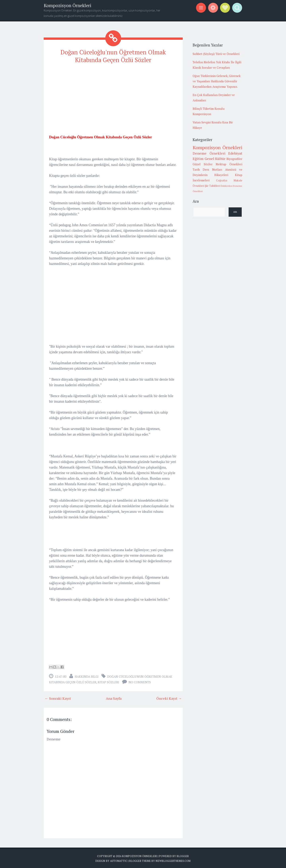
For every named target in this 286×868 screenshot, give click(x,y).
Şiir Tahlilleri (212, 186)
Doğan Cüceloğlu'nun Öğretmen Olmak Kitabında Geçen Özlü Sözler (113, 56)
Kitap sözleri (108, 681)
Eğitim (198, 159)
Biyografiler (234, 159)
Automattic (119, 860)
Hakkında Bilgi (87, 676)
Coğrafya (222, 180)
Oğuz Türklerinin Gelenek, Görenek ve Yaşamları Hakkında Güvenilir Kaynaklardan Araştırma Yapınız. (217, 81)
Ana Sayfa (114, 698)
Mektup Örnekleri (229, 164)
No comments (140, 681)
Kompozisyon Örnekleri (68, 5)
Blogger (183, 855)
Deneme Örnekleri (209, 153)
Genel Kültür (215, 159)
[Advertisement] (113, 95)
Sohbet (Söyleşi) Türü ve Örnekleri (216, 54)
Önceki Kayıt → (169, 698)
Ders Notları (213, 169)
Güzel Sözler (203, 164)
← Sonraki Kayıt (58, 698)
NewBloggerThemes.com (173, 860)
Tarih (196, 169)
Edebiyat (235, 153)
